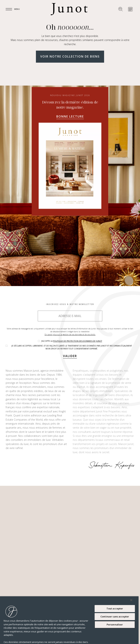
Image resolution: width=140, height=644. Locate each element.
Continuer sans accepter (115, 617)
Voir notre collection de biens (70, 56)
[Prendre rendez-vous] (130, 9)
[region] (69, 620)
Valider (70, 356)
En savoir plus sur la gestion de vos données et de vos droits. (70, 334)
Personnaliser (115, 625)
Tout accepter (115, 608)
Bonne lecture (70, 167)
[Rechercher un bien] (120, 9)
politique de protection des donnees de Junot (78, 341)
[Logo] (69, 9)
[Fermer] (131, 600)
